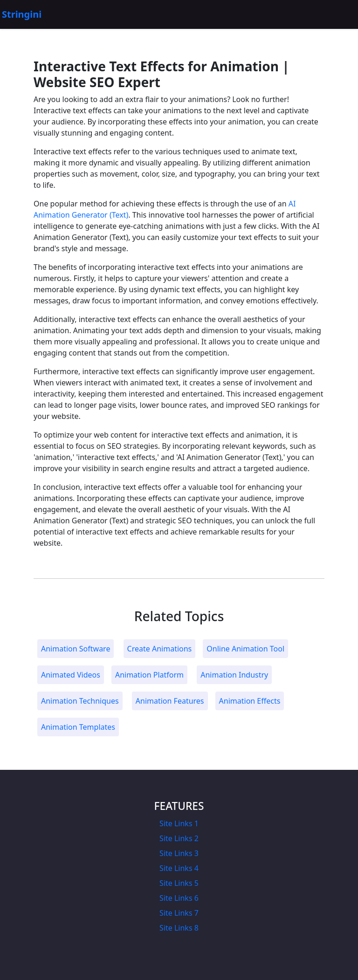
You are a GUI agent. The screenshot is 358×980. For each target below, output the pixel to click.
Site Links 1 (179, 823)
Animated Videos (71, 675)
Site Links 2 (179, 838)
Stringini (22, 14)
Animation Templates (78, 727)
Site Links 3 (179, 853)
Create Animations (160, 649)
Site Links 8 (179, 928)
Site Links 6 (179, 898)
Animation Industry (234, 675)
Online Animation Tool (245, 649)
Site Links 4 (179, 868)
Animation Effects (250, 701)
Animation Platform (149, 675)
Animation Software (76, 649)
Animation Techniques (80, 701)
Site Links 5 (179, 883)
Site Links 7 (179, 913)
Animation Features (170, 701)
